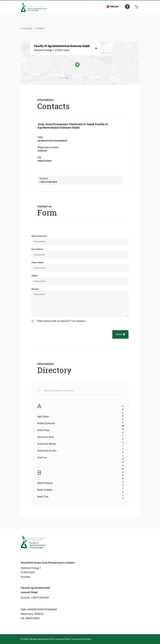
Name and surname (40, 236)
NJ (123, 469)
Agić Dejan (43, 417)
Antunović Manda (47, 444)
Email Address (38, 249)
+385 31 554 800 (48, 182)
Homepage (26, 28)
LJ (123, 459)
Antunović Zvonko (47, 451)
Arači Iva (42, 458)
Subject (35, 276)
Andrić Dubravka (46, 423)
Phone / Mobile (38, 262)
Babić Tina (43, 497)
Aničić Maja (43, 430)
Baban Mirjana (45, 483)
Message (35, 289)
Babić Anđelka (45, 490)
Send (120, 334)
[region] (83, 452)
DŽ (123, 426)
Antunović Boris (46, 437)
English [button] (112, 7)
